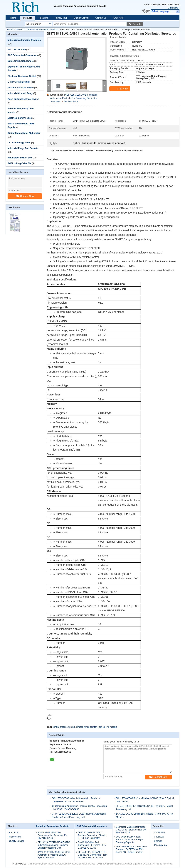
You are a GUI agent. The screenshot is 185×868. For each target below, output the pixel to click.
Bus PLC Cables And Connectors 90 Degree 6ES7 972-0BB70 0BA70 (92, 845)
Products (27, 18)
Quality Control (81, 18)
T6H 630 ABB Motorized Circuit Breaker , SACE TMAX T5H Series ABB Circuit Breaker (131, 849)
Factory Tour (61, 18)
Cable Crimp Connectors (21, 61)
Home (13, 18)
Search (137, 24)
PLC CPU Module (17, 50)
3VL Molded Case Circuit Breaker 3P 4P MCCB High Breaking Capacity (129, 840)
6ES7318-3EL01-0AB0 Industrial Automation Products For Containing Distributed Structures (74, 98)
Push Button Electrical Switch (23, 99)
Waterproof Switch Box (20, 158)
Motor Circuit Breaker (19, 82)
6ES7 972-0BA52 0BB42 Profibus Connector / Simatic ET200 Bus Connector (92, 835)
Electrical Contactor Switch (22, 76)
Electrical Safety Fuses (20, 118)
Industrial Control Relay (20, 93)
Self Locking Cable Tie (19, 163)
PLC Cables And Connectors (23, 55)
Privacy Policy (19, 864)
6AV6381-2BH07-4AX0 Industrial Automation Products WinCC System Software (54, 855)
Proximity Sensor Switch (21, 88)
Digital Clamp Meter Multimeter (24, 133)
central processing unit (64, 727)
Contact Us (101, 18)
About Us (43, 18)
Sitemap (158, 841)
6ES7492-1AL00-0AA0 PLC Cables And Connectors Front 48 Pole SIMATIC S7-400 (92, 855)
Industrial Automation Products (43, 30)
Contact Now (25, 196)
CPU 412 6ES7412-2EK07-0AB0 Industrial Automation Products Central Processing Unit (54, 845)
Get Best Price (71, 101)
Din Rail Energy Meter (19, 143)
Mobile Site (161, 845)
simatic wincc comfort (87, 727)
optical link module (108, 727)
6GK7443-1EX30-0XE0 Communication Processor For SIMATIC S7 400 (53, 835)
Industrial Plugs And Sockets (23, 148)
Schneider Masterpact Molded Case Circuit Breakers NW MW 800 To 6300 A (131, 830)
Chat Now (173, 8)
